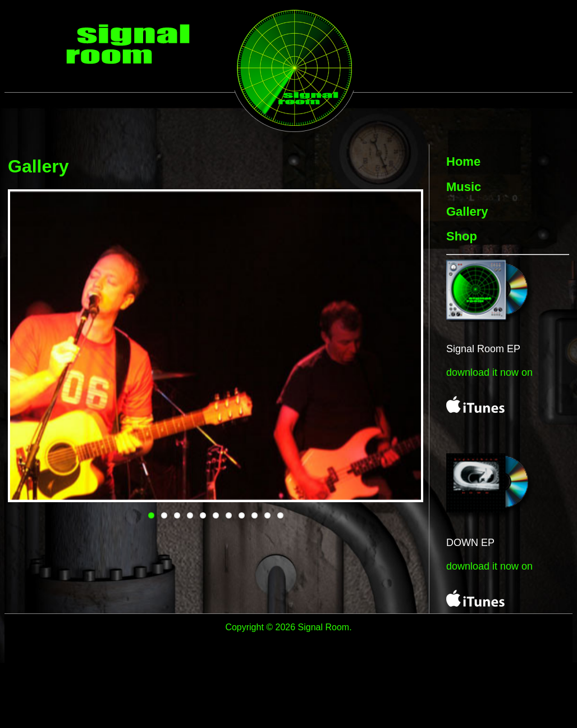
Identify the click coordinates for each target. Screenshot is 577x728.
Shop (462, 236)
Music (464, 187)
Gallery (467, 211)
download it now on (489, 372)
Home (463, 161)
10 (267, 515)
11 (280, 515)
